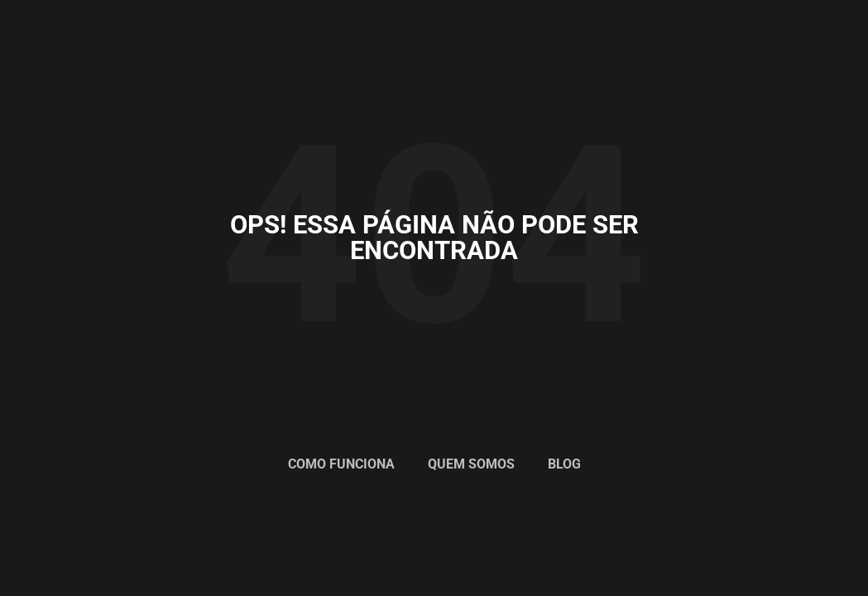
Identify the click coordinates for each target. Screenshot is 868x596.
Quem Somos (471, 464)
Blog (564, 464)
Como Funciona (341, 464)
